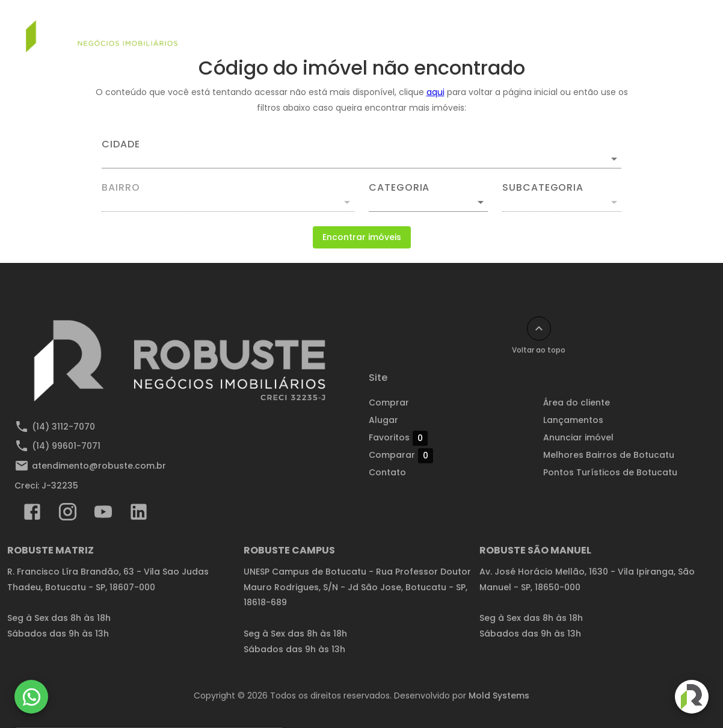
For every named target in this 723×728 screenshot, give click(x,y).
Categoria (399, 188)
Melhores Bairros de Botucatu (609, 455)
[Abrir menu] (683, 28)
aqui (435, 92)
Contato (633, 28)
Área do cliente (577, 403)
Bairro (121, 188)
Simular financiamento (245, 28)
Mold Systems (499, 696)
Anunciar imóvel (555, 28)
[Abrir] (614, 159)
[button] (428, 202)
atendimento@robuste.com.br (99, 466)
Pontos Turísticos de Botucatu (610, 472)
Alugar (397, 28)
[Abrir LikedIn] (139, 514)
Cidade (121, 144)
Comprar (338, 28)
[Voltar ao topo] (539, 329)
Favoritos (398, 438)
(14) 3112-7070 (63, 427)
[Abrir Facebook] (32, 514)
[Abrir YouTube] (103, 514)
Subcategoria (543, 188)
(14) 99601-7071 (66, 446)
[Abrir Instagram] (68, 514)
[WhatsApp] (31, 697)
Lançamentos (466, 28)
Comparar (401, 455)
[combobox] (361, 154)
